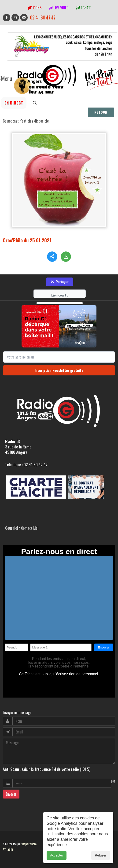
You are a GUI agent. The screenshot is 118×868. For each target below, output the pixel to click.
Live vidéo (59, 8)
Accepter (57, 858)
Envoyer (11, 794)
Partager (59, 282)
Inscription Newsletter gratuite (59, 370)
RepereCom (29, 844)
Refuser (101, 858)
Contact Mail (30, 528)
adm (8, 849)
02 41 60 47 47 (43, 17)
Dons (35, 8)
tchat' (83, 8)
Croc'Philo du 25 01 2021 (27, 240)
